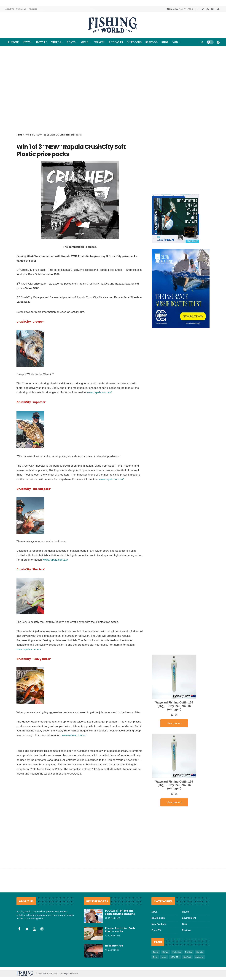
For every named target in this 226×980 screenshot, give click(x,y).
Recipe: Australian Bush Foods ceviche (120, 930)
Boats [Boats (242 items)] (156, 952)
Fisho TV (156, 930)
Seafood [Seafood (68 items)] (187, 957)
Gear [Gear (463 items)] (155, 957)
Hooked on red (114, 946)
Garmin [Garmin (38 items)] (200, 952)
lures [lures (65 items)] (164, 957)
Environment (189, 918)
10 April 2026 (113, 918)
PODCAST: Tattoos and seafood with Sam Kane (120, 912)
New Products (159, 924)
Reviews (187, 930)
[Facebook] (198, 9)
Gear (185, 924)
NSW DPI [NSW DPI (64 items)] (175, 957)
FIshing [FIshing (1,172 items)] (189, 952)
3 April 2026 (112, 950)
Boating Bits (158, 918)
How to (186, 912)
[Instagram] (212, 9)
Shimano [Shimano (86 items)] (199, 957)
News (154, 912)
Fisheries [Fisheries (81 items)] (177, 952)
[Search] (202, 42)
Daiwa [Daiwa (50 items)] (165, 952)
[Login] (218, 42)
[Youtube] (208, 9)
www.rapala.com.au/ (100, 392)
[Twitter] (203, 9)
